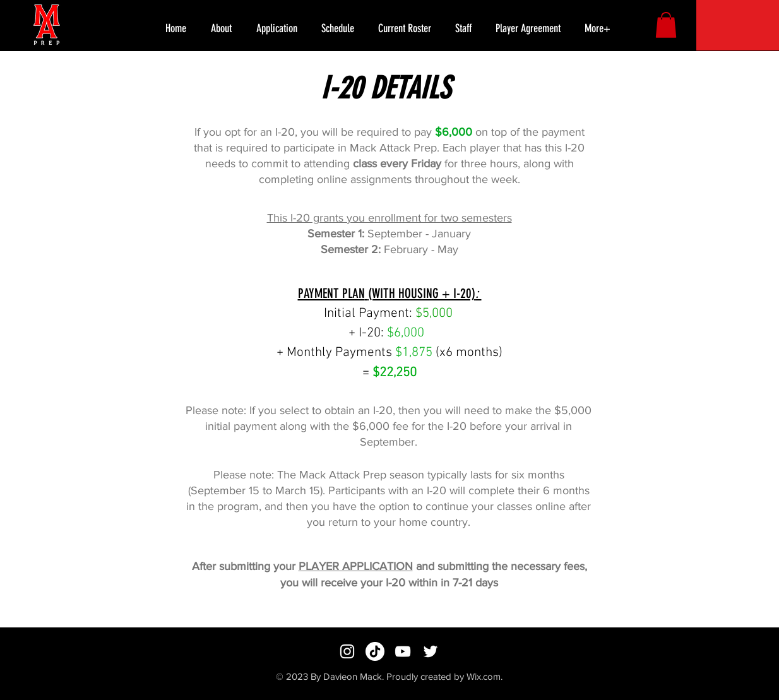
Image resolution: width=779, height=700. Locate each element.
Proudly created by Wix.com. (444, 676)
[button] (600, 28)
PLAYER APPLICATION (356, 566)
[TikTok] (375, 651)
